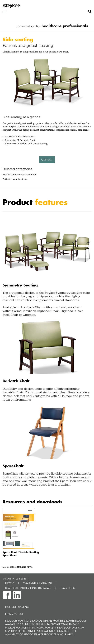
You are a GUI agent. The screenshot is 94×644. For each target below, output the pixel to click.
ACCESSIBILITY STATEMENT (37, 583)
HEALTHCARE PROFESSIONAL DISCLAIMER (28, 588)
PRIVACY (10, 583)
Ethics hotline (14, 614)
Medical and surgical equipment (20, 174)
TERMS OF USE (68, 588)
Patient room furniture (15, 179)
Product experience (18, 607)
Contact (47, 160)
